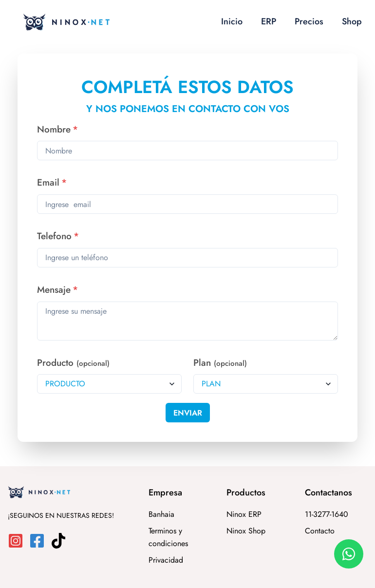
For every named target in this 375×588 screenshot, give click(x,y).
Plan (220, 363)
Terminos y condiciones (168, 537)
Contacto (320, 531)
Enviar (188, 413)
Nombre (57, 129)
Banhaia (161, 514)
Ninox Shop (246, 531)
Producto (73, 363)
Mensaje (57, 290)
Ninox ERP (244, 514)
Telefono (58, 236)
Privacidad (166, 560)
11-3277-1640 (327, 514)
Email (52, 182)
